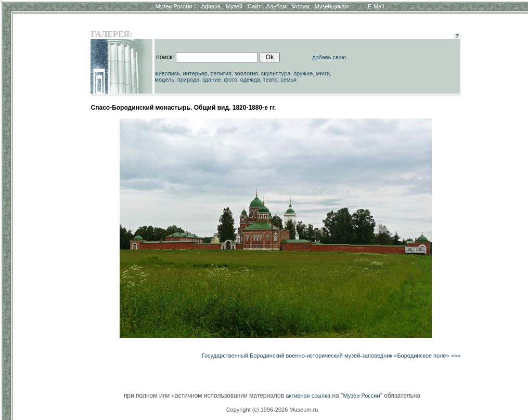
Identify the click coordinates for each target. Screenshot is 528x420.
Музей (234, 6)
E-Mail (376, 6)
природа (189, 80)
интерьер (195, 73)
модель (164, 80)
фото (230, 80)
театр (271, 80)
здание (212, 80)
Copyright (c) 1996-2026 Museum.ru (272, 410)
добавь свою (329, 57)
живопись (167, 73)
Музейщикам (331, 6)
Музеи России (175, 6)
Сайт (254, 6)
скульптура (276, 73)
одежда (250, 80)
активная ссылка (308, 396)
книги (323, 73)
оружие (303, 73)
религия (221, 73)
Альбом (276, 6)
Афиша (211, 6)
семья (288, 80)
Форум (300, 6)
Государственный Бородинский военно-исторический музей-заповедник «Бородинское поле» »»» (331, 356)
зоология (247, 73)
